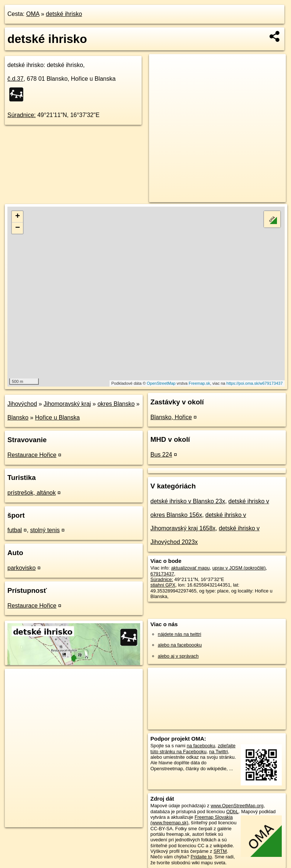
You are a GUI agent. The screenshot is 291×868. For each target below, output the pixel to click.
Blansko (18, 418)
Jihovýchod (22, 404)
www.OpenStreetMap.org (237, 806)
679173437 (162, 574)
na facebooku (201, 746)
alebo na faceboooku (180, 645)
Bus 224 (161, 455)
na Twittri (218, 752)
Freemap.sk (199, 383)
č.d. (16, 79)
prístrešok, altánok (32, 493)
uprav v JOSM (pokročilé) (239, 568)
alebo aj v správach (178, 656)
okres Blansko (116, 404)
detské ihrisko (64, 14)
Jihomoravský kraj (67, 404)
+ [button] (18, 217)
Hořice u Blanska (57, 418)
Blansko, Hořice (171, 417)
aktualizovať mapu (190, 568)
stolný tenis (45, 530)
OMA (33, 14)
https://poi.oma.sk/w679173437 (254, 383)
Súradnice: (22, 115)
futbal (15, 530)
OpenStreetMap (161, 383)
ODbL (232, 812)
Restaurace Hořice (32, 455)
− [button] (18, 228)
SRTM (220, 851)
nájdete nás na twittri (180, 634)
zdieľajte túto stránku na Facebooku (193, 748)
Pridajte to (202, 857)
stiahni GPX (163, 585)
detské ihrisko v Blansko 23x (188, 501)
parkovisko (21, 568)
